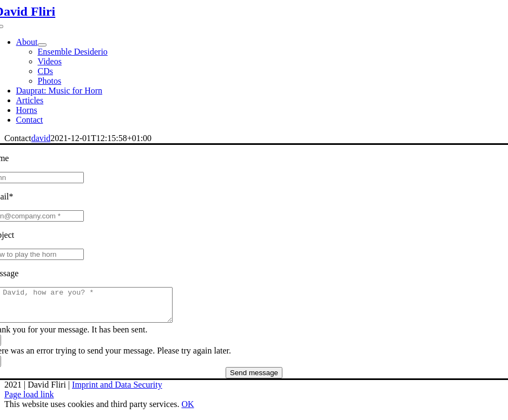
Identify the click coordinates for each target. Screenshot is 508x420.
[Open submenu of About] (42, 45)
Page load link (29, 401)
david (41, 138)
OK (187, 411)
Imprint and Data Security (117, 391)
